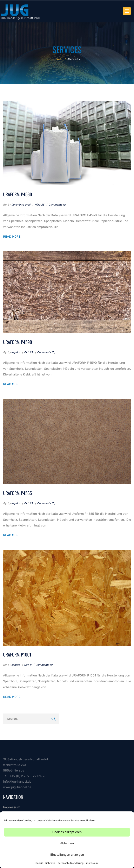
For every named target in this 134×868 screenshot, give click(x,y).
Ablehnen (67, 843)
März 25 (39, 205)
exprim (16, 352)
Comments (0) (57, 205)
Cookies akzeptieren (67, 832)
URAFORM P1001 (17, 654)
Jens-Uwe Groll (21, 205)
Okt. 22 (29, 352)
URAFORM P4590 (18, 342)
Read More (12, 237)
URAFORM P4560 (18, 194)
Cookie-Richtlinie (45, 863)
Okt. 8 (28, 665)
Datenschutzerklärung (71, 863)
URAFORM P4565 (17, 493)
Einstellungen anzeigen (67, 855)
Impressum (92, 863)
